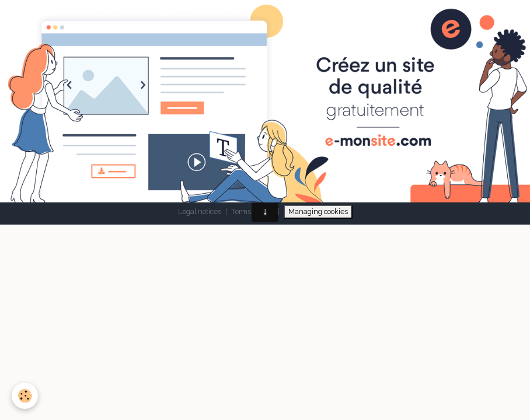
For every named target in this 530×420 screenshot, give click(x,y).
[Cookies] (25, 396)
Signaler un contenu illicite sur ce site (326, 165)
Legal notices (200, 211)
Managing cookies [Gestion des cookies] (318, 211)
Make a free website (176, 165)
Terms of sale (252, 211)
